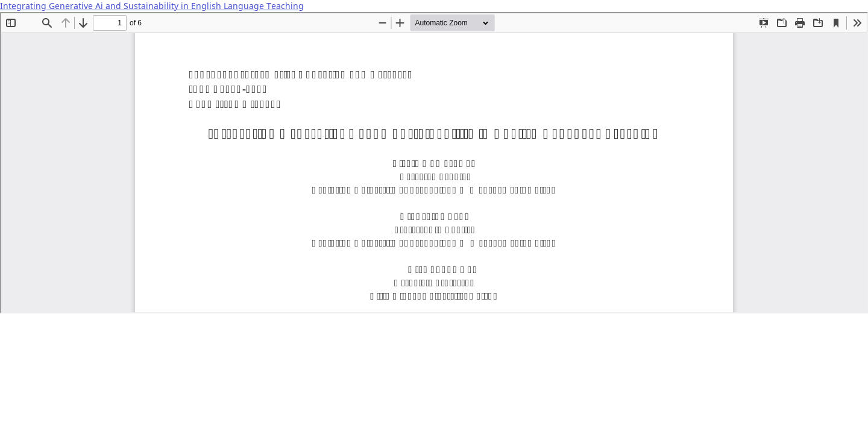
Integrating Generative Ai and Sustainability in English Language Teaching (152, 6)
